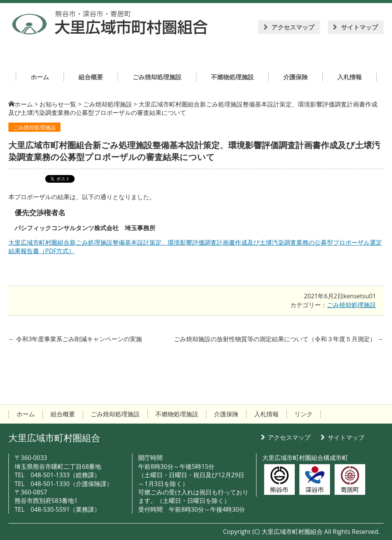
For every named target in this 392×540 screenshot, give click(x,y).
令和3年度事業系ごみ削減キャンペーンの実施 (75, 339)
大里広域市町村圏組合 (54, 438)
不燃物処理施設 (177, 414)
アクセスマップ (293, 27)
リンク (304, 414)
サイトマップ (359, 27)
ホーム (24, 104)
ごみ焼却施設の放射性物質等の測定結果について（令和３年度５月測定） (279, 339)
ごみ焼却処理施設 (34, 127)
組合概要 (63, 414)
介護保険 (226, 414)
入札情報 (266, 414)
